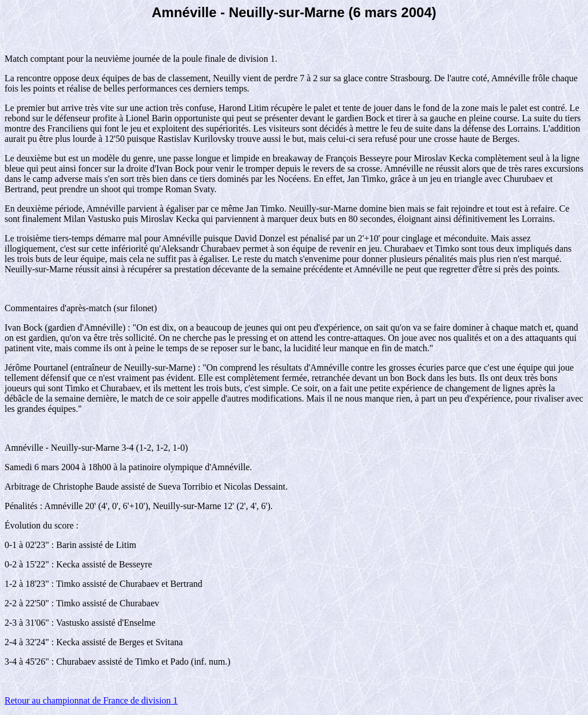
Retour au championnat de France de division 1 (91, 700)
